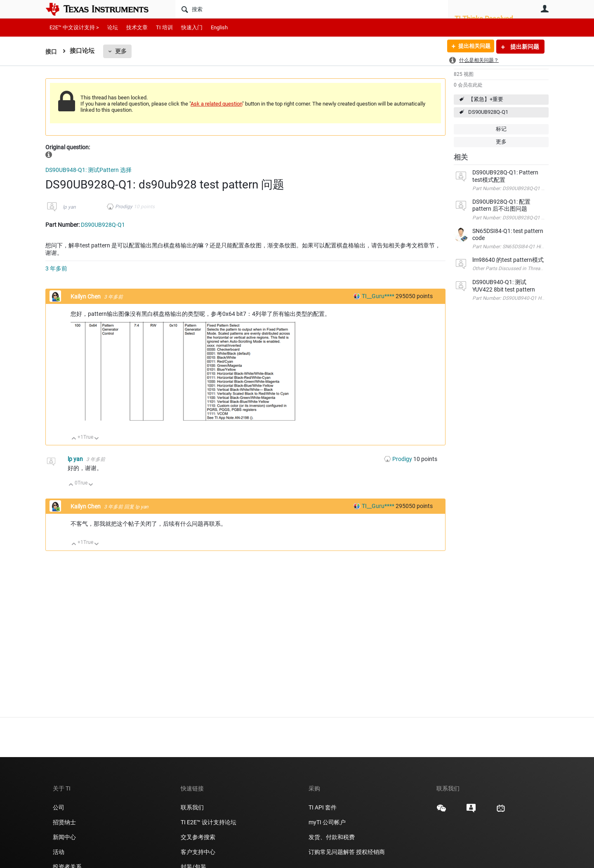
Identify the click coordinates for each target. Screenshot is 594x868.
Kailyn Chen (86, 296)
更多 (122, 51)
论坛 (113, 27)
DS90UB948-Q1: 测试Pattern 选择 (88, 170)
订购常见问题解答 (332, 852)
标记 (501, 129)
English (219, 27)
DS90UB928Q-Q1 (488, 112)
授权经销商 (370, 852)
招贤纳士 (64, 822)
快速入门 (192, 27)
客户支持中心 (198, 852)
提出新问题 (524, 47)
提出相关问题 (471, 47)
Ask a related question (216, 104)
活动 (59, 852)
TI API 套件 (323, 807)
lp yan (69, 207)
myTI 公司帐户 (327, 822)
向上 (74, 439)
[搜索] (312, 9)
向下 (97, 439)
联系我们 (192, 807)
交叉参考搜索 (198, 837)
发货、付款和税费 (332, 837)
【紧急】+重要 (486, 99)
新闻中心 (64, 837)
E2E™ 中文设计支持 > (74, 27)
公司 (59, 807)
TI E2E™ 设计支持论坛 (209, 822)
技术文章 (137, 27)
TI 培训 (164, 27)
